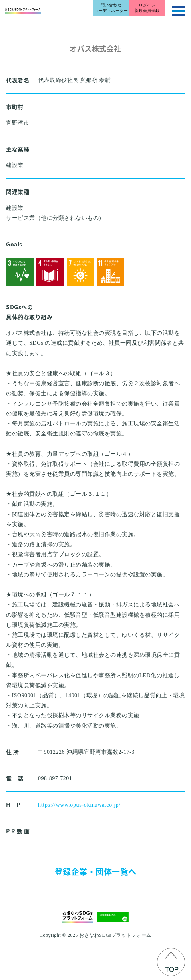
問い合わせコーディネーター (111, 8)
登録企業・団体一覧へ (96, 872)
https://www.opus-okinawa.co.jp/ (79, 805)
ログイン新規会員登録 (147, 8)
